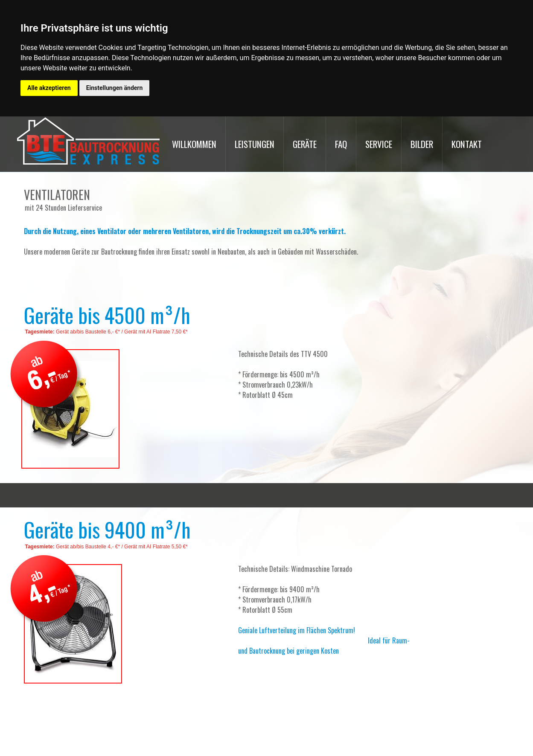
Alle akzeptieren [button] (49, 88)
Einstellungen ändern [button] (115, 88)
